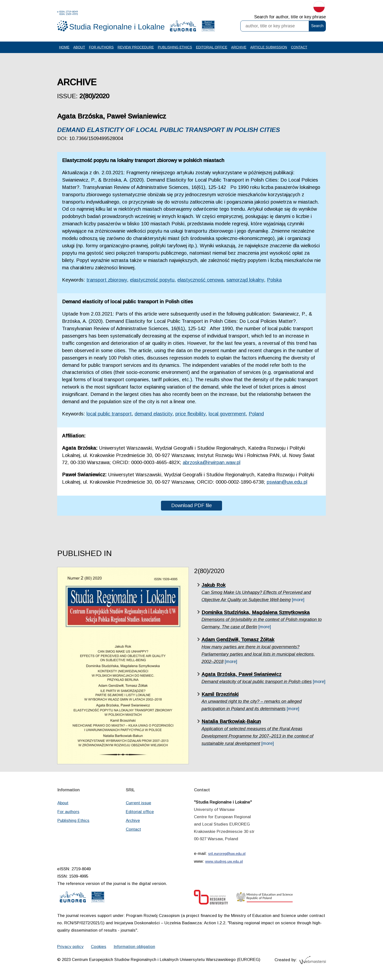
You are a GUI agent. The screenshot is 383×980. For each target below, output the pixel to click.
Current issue (138, 804)
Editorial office (212, 47)
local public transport (110, 414)
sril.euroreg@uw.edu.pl (227, 855)
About (79, 47)
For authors (101, 47)
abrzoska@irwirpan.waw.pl (212, 463)
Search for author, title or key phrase (290, 17)
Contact (299, 47)
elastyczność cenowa (202, 280)
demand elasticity (154, 414)
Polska (277, 280)
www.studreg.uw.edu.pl (224, 862)
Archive (239, 47)
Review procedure (136, 47)
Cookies (99, 948)
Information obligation (134, 948)
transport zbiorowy (107, 280)
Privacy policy (70, 948)
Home (64, 47)
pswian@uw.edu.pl (287, 483)
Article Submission (269, 47)
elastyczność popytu (153, 280)
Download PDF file (192, 506)
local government (228, 414)
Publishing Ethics (175, 47)
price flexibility (191, 414)
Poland (258, 414)
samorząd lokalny (247, 280)
